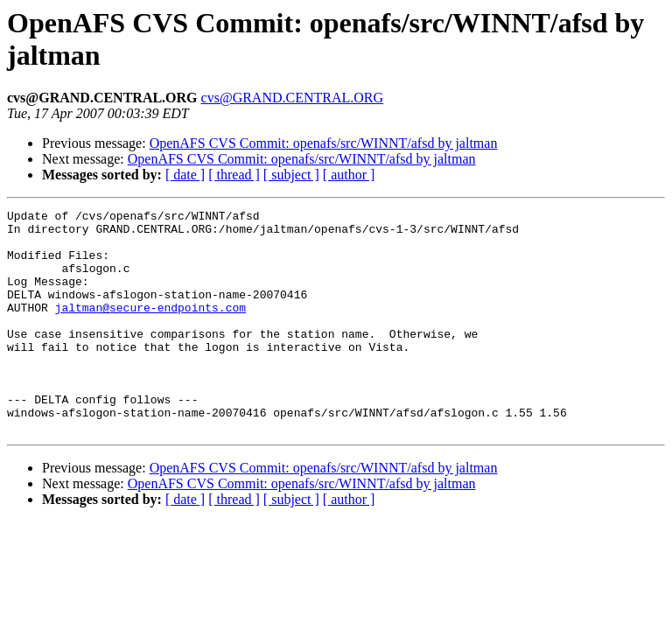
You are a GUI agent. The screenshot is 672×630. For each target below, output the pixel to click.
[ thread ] (234, 175)
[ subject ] (291, 175)
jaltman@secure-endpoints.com (150, 328)
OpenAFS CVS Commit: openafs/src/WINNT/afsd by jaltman (324, 143)
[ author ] (349, 175)
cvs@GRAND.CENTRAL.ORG (293, 98)
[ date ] (185, 175)
